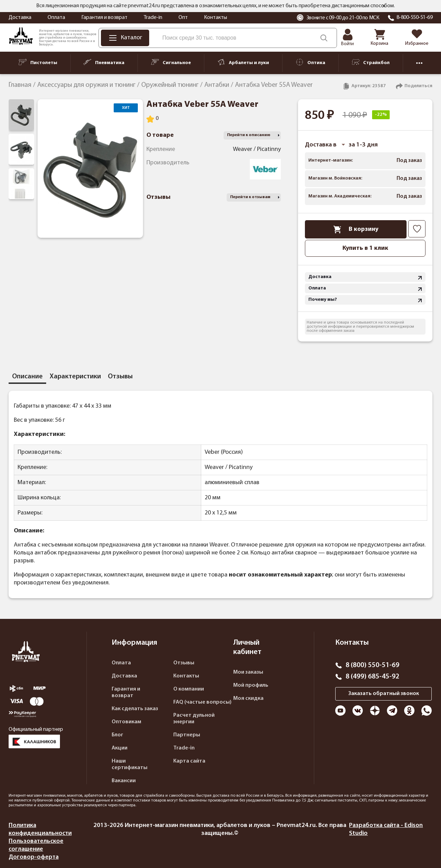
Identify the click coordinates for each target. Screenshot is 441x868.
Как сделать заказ (135, 709)
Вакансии (124, 781)
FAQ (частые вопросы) (202, 702)
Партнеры (187, 735)
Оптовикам (126, 722)
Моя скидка (248, 698)
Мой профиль (251, 685)
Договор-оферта (34, 857)
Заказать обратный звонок (384, 694)
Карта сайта (189, 761)
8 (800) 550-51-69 (372, 665)
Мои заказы (248, 672)
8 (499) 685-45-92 (372, 677)
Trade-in (153, 18)
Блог (117, 735)
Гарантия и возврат (104, 18)
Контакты (216, 18)
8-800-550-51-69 (415, 18)
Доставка (20, 18)
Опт (183, 18)
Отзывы (184, 663)
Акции (120, 748)
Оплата (56, 18)
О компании (189, 689)
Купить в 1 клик (365, 248)
